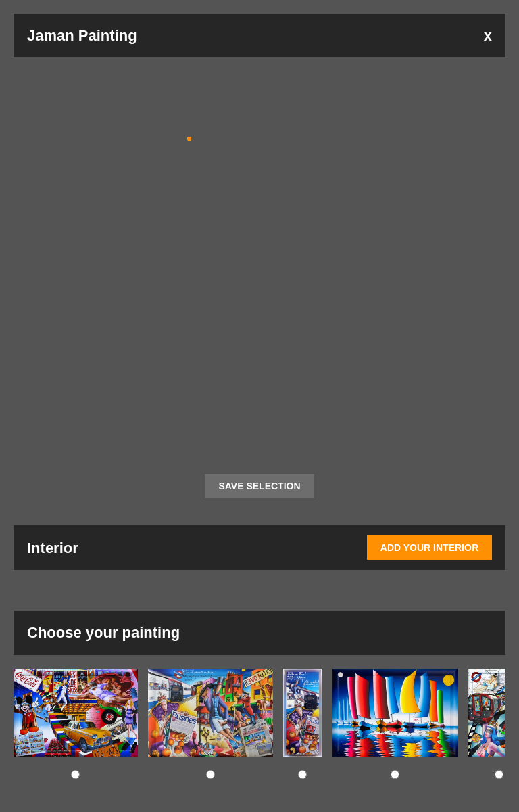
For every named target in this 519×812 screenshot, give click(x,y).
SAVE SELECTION (259, 486)
